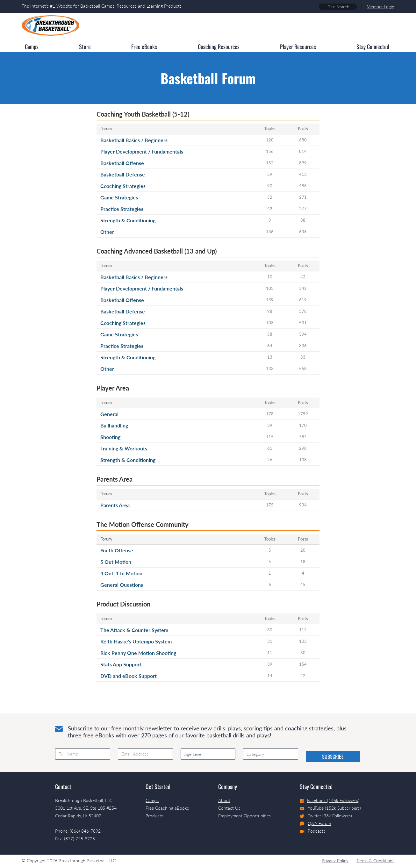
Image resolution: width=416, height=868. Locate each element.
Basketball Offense (122, 163)
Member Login (380, 7)
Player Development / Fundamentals (142, 151)
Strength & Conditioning (128, 220)
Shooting (110, 437)
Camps (152, 800)
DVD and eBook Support (129, 676)
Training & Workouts (124, 448)
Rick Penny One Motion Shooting (138, 653)
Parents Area (115, 505)
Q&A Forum (315, 823)
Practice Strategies (122, 209)
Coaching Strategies (123, 186)
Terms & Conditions (375, 861)
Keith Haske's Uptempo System (136, 641)
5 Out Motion (116, 562)
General (109, 414)
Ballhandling (114, 425)
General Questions (122, 585)
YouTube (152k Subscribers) (330, 808)
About (224, 800)
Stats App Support (121, 664)
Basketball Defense (123, 174)
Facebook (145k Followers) (330, 800)
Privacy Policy (335, 861)
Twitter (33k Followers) (326, 816)
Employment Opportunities (244, 816)
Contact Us (229, 808)
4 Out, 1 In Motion (121, 573)
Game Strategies (119, 197)
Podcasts (312, 831)
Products (154, 816)
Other (107, 232)
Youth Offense (117, 550)
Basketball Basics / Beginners (134, 140)
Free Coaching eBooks (167, 808)
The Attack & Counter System (134, 630)
